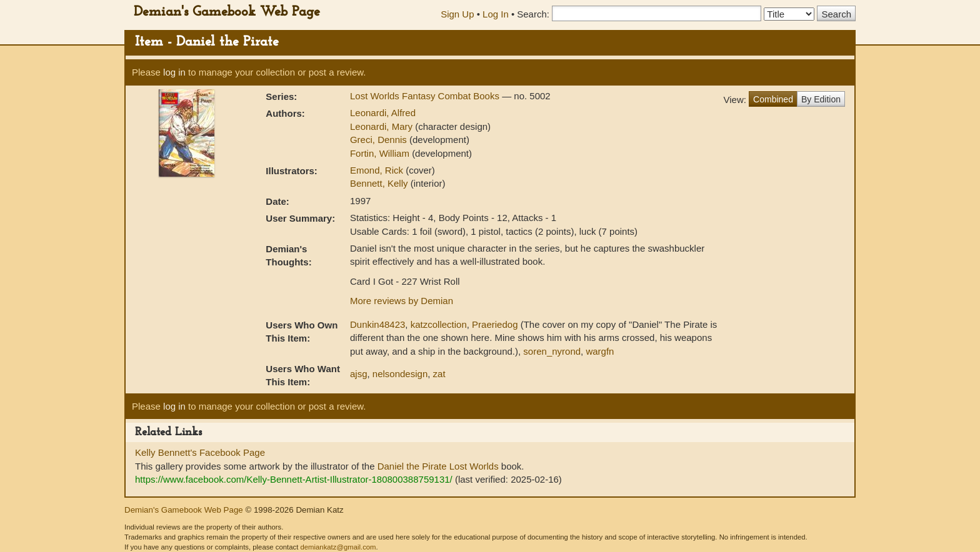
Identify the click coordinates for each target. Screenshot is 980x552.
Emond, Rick (378, 170)
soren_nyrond (552, 351)
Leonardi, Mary (382, 126)
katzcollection (439, 324)
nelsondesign (400, 374)
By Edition (821, 99)
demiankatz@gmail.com (338, 547)
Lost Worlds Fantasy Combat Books (426, 96)
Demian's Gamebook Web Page (227, 12)
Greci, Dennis (380, 140)
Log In (496, 14)
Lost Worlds (474, 466)
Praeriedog (495, 324)
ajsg (359, 374)
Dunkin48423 (377, 324)
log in (174, 72)
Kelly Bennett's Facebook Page (200, 452)
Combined (773, 99)
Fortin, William (381, 153)
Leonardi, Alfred (383, 113)
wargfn (600, 351)
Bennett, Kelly (380, 183)
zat (439, 374)
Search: (533, 14)
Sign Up (457, 14)
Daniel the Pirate (412, 466)
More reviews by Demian (402, 301)
